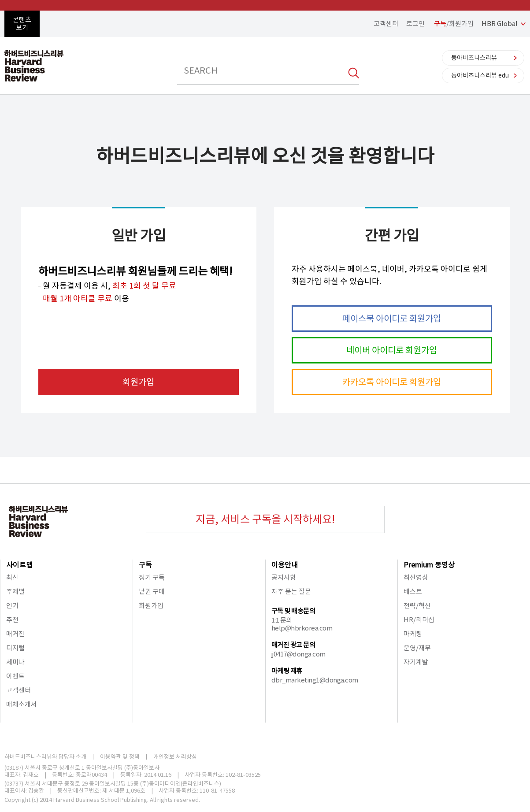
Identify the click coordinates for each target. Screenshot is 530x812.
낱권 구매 (152, 591)
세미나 (15, 662)
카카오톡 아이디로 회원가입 (392, 382)
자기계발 (416, 662)
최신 (12, 577)
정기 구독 (152, 577)
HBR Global (500, 24)
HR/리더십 (419, 620)
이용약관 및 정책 (120, 757)
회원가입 (138, 382)
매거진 (15, 634)
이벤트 (15, 676)
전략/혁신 (417, 606)
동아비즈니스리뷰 (474, 58)
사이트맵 (19, 565)
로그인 (415, 24)
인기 (12, 606)
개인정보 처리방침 (175, 757)
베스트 (413, 591)
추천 (12, 620)
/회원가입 (454, 24)
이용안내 (285, 565)
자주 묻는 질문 (291, 591)
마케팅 (413, 634)
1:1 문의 (282, 620)
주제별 (15, 591)
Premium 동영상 (429, 565)
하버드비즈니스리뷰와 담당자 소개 (45, 757)
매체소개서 (22, 704)
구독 (145, 565)
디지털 (15, 648)
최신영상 (416, 577)
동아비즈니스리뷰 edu (480, 75)
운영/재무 (417, 648)
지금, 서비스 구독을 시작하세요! (265, 519)
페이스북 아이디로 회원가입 (392, 319)
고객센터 (386, 24)
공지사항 (284, 577)
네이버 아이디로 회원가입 (392, 350)
